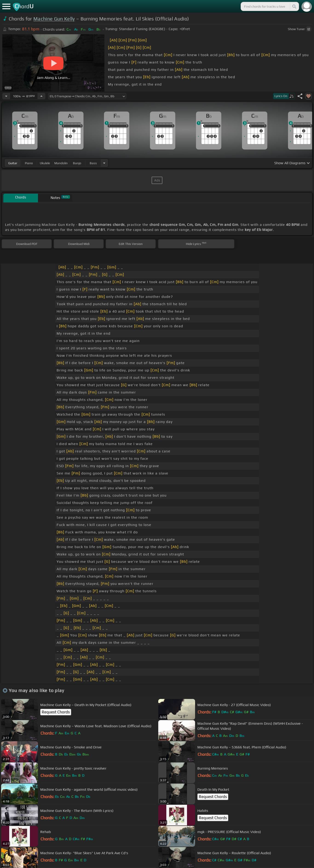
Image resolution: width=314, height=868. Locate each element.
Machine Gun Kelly (54, 19)
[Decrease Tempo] (6, 96)
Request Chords (56, 712)
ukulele (45, 163)
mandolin (61, 163)
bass (93, 163)
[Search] (294, 6)
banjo (77, 163)
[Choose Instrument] (104, 163)
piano (29, 163)
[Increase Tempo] (41, 96)
